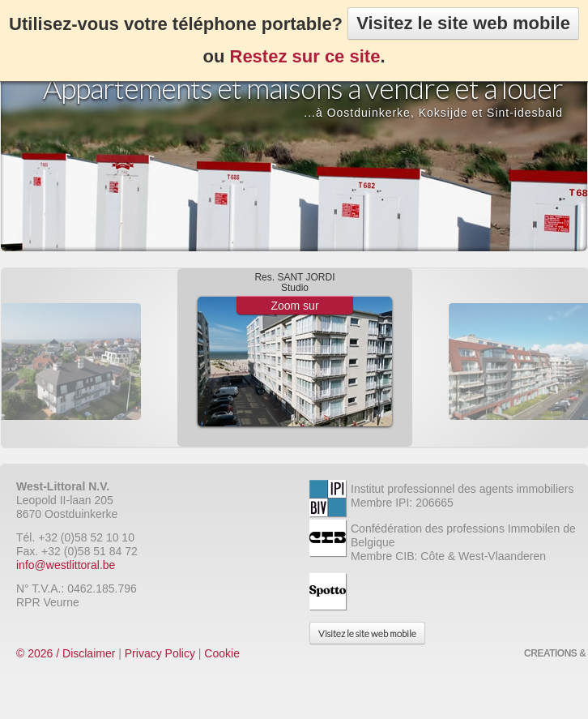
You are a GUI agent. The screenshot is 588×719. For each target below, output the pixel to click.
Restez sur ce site (305, 56)
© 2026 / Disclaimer (66, 653)
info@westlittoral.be (66, 565)
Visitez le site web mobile (463, 23)
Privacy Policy (160, 653)
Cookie (222, 653)
